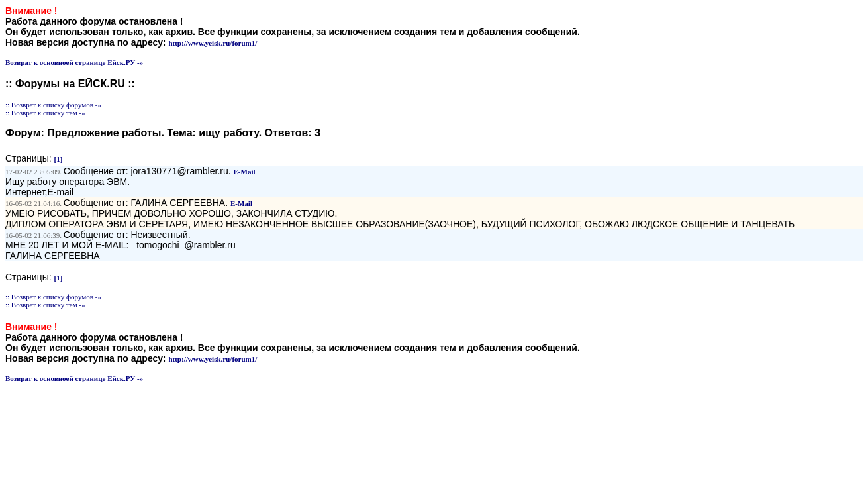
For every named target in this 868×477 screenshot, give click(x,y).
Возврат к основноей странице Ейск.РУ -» (74, 62)
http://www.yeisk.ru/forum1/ (213, 43)
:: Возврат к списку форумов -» (53, 105)
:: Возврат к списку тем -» (45, 113)
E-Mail (245, 172)
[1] (59, 159)
